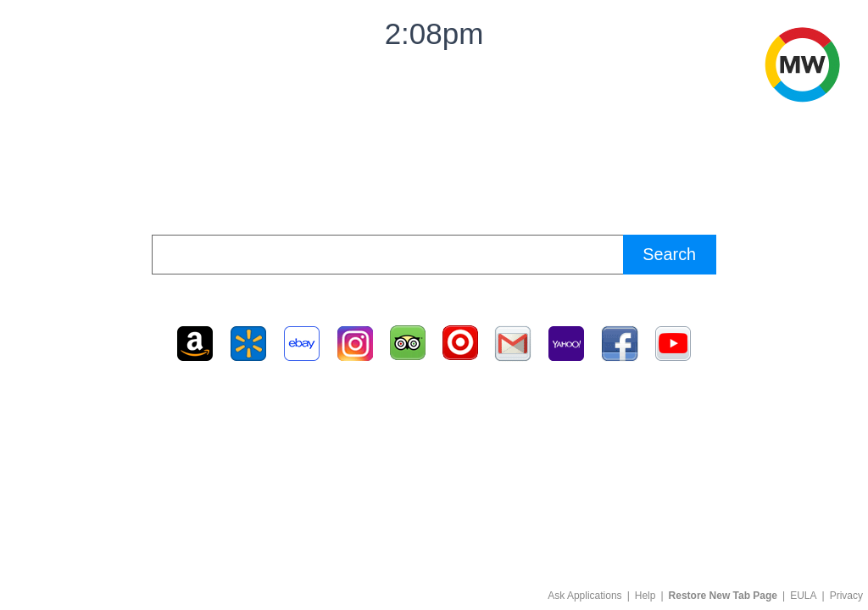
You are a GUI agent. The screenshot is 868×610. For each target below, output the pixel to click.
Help (645, 596)
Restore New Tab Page (723, 596)
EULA (803, 596)
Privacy (846, 596)
